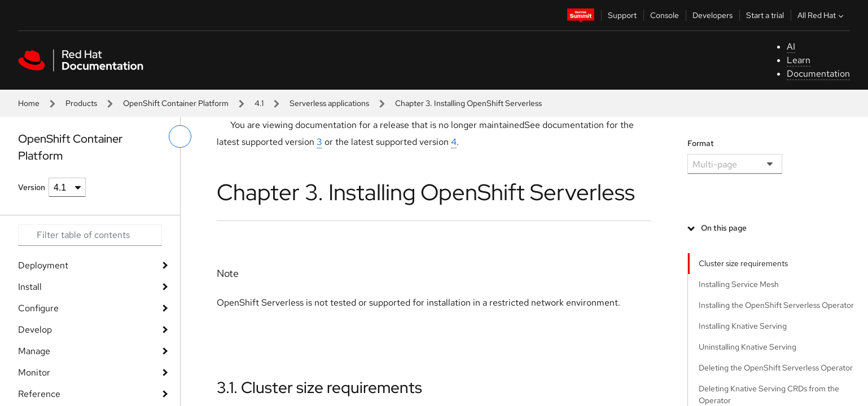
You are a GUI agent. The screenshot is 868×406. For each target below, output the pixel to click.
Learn (799, 60)
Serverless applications (329, 103)
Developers (713, 15)
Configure (38, 308)
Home (29, 103)
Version (32, 187)
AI (791, 47)
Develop (35, 330)
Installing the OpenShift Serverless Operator (776, 305)
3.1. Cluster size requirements (319, 387)
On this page (724, 228)
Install (30, 287)
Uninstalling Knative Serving (748, 347)
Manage (34, 351)
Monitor (34, 372)
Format (701, 143)
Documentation (818, 74)
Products (81, 103)
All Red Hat (822, 15)
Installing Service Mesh (739, 284)
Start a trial (765, 15)
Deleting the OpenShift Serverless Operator (776, 368)
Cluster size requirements (743, 263)
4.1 (259, 103)
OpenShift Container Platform (176, 103)
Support (622, 15)
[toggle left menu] (180, 136)
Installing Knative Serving (743, 326)
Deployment (43, 265)
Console (665, 15)
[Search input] (90, 235)
